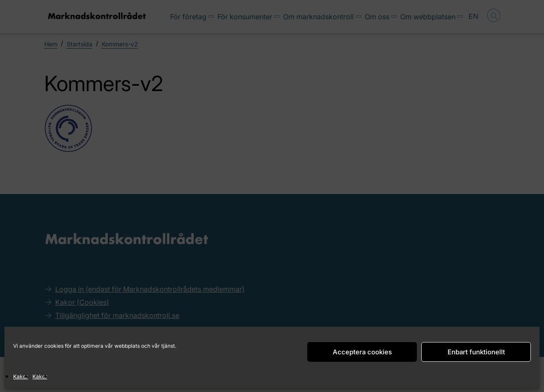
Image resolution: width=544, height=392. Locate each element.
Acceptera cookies (362, 352)
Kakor (21, 376)
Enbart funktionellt (476, 352)
